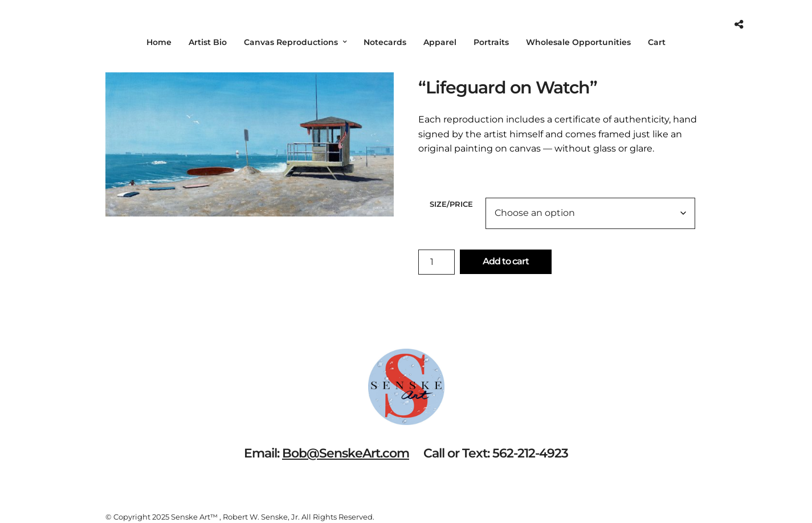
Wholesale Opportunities (578, 42)
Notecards (385, 42)
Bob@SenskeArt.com (346, 453)
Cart (657, 42)
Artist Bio (208, 42)
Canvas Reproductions (291, 42)
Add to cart (506, 261)
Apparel (440, 42)
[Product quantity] (436, 262)
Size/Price (451, 204)
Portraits (491, 42)
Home (159, 42)
